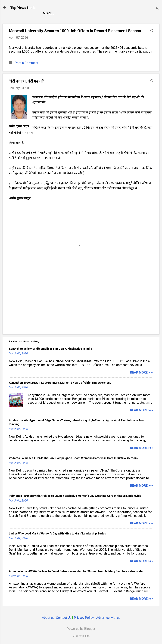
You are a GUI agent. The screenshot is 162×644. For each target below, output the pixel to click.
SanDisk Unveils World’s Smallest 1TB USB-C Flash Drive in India (50, 349)
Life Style (126, 13)
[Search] (158, 9)
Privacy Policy (84, 618)
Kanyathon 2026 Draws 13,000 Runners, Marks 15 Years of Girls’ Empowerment (60, 383)
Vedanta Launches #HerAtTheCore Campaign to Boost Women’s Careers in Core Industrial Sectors (73, 458)
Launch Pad (102, 13)
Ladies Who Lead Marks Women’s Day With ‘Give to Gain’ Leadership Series (57, 533)
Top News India (23, 8)
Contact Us (64, 618)
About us (48, 618)
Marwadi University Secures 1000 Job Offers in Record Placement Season (75, 31)
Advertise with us (108, 618)
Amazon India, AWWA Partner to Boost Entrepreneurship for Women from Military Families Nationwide (76, 571)
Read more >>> (142, 372)
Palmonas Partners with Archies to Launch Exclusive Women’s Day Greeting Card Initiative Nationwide (75, 496)
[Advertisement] (81, 305)
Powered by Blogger (81, 629)
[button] (151, 31)
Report (49, 13)
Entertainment (73, 13)
